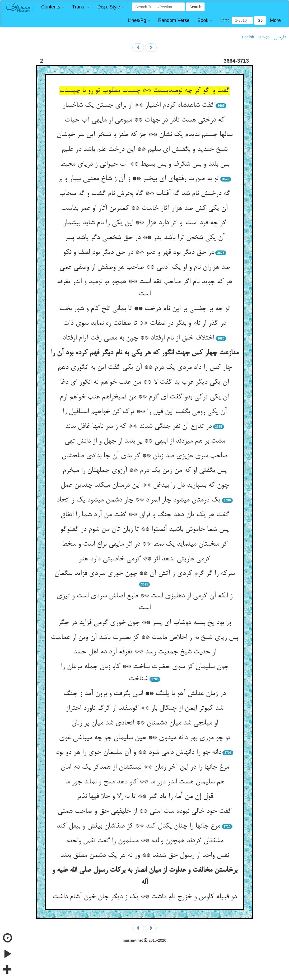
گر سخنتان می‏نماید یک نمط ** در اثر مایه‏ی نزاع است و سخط (144, 544)
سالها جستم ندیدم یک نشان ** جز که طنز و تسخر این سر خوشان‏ (144, 135)
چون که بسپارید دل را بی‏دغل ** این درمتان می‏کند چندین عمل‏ (145, 485)
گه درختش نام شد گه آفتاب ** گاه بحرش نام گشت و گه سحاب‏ (145, 194)
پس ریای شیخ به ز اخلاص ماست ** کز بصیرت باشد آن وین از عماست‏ (145, 638)
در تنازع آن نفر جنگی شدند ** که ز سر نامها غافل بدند (138, 426)
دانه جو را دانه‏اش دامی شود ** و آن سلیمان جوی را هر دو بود (138, 753)
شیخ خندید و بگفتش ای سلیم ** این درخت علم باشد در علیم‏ (144, 150)
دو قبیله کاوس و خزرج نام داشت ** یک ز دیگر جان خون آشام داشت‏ (145, 897)
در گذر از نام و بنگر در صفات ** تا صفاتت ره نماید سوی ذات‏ (144, 323)
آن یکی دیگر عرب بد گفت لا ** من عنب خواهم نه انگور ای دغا (144, 382)
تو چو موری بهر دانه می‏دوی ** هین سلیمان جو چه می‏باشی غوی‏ (144, 738)
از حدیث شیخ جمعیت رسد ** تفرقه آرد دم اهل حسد (145, 652)
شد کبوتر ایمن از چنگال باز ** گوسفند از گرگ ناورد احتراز (144, 708)
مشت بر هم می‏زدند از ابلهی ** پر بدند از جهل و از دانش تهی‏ (145, 441)
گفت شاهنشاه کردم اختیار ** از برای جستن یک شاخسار (138, 105)
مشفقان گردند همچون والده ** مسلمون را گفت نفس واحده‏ (145, 841)
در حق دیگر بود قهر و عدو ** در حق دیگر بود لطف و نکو (138, 253)
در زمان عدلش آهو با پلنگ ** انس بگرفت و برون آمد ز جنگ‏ (144, 694)
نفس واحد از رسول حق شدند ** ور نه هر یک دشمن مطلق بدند (144, 856)
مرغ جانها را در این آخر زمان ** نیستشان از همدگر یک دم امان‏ (145, 767)
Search (195, 7)
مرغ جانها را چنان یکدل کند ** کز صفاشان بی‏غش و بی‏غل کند (138, 826)
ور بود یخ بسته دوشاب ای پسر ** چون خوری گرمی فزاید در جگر (144, 623)
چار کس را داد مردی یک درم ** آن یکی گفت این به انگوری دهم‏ (145, 368)
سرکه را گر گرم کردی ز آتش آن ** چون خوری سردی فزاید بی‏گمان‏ (144, 574)
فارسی (280, 37)
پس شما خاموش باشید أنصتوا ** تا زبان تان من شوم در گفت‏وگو (144, 530)
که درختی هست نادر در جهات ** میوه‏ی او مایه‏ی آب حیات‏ (144, 120)
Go (260, 20)
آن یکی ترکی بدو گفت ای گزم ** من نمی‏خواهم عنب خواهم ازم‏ (144, 397)
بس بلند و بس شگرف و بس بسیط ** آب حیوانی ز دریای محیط (144, 164)
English (248, 37)
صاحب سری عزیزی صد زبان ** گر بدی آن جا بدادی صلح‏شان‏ (144, 456)
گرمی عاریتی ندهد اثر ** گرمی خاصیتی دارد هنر (144, 559)
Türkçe (264, 37)
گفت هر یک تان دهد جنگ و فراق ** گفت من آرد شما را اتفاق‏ (145, 515)
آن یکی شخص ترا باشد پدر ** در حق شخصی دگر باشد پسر (145, 238)
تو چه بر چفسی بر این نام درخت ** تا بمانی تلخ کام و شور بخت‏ (145, 309)
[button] (53, 7)
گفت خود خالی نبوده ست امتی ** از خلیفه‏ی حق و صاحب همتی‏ (144, 811)
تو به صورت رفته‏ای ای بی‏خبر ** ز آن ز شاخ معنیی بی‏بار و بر (138, 179)
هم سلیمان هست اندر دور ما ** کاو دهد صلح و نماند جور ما (145, 782)
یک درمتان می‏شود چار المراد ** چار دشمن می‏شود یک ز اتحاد (138, 500)
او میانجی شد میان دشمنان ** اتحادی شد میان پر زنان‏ (145, 723)
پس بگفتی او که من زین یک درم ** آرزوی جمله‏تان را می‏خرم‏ (145, 471)
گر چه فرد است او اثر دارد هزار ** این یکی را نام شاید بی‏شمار (145, 223)
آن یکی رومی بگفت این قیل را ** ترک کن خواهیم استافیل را (145, 412)
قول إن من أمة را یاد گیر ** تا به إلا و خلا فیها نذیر (145, 797)
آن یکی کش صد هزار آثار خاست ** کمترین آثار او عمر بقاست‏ (144, 208)
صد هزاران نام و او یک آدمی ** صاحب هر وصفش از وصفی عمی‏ (145, 267)
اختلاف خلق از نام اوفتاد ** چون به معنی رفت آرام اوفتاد (138, 338)
